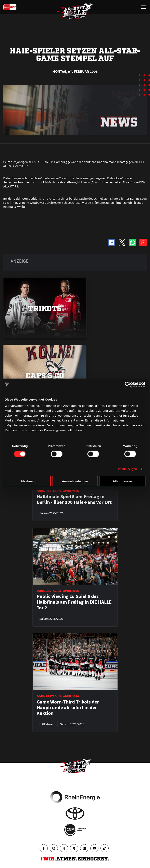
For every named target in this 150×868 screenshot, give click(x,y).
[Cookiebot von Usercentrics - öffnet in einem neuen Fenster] (128, 384)
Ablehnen (28, 481)
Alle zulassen (122, 481)
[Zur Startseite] (75, 11)
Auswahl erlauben (75, 481)
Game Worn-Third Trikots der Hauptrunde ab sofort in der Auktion (68, 708)
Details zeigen (127, 469)
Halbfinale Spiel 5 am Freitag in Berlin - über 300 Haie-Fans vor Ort (74, 499)
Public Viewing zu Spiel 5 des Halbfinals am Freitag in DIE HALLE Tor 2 (74, 602)
